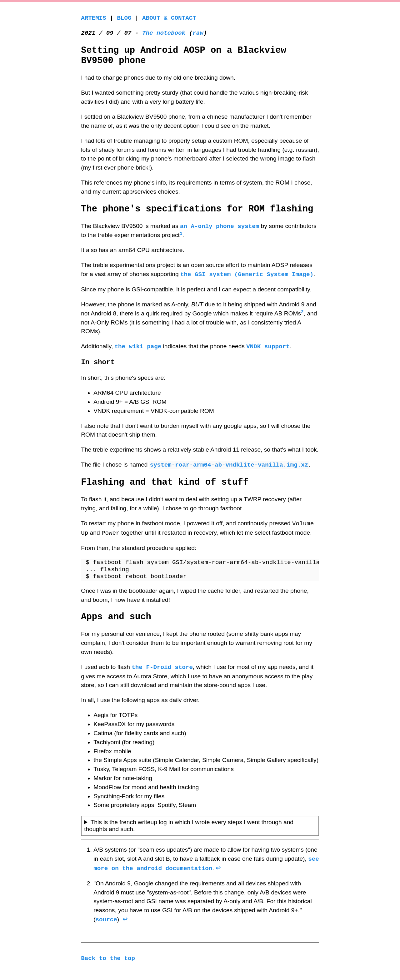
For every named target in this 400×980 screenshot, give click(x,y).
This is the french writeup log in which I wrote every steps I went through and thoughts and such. (189, 826)
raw (198, 33)
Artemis (94, 18)
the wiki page (138, 346)
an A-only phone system (220, 226)
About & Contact (169, 18)
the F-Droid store (162, 667)
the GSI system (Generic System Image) (247, 274)
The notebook (164, 33)
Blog (124, 18)
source (106, 919)
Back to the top (108, 958)
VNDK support (268, 346)
